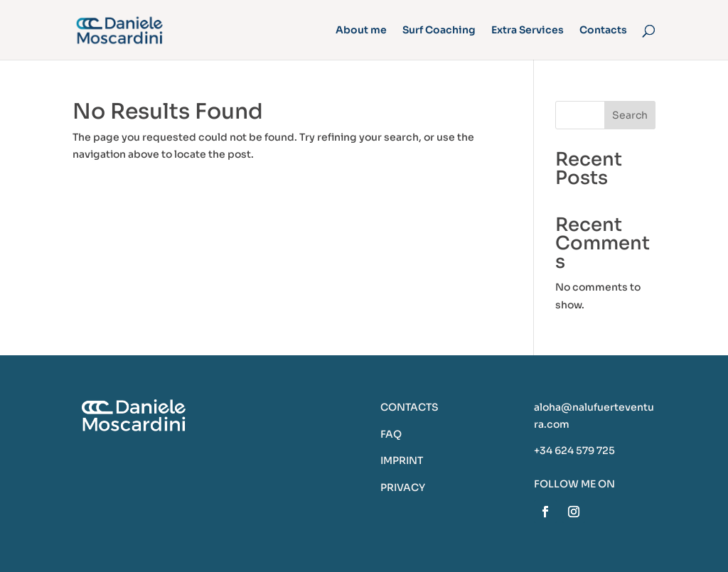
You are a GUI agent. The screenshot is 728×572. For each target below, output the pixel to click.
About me (361, 31)
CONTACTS (409, 407)
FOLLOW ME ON (574, 484)
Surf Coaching (439, 31)
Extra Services (528, 31)
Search (630, 115)
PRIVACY (403, 487)
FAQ (391, 434)
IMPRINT (402, 460)
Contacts (603, 31)
